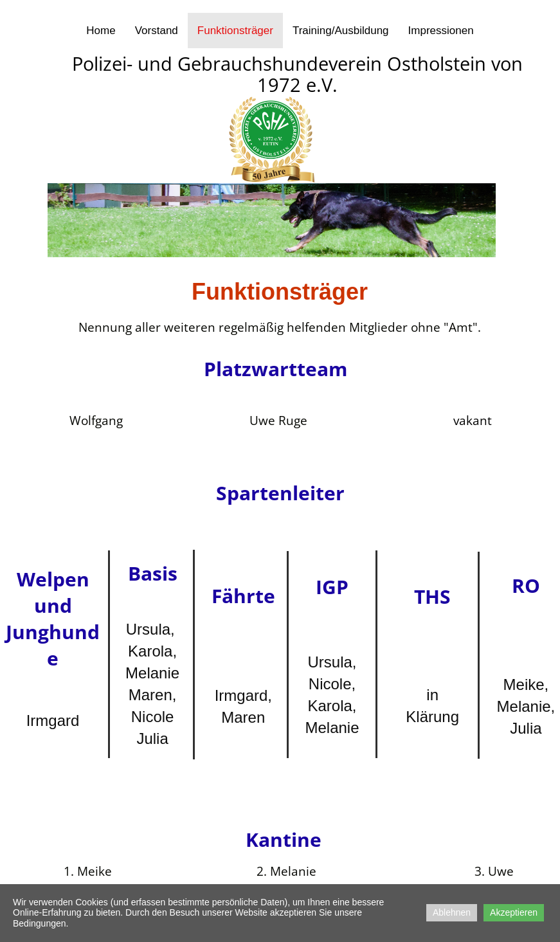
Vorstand (157, 31)
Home (101, 31)
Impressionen (441, 31)
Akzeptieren (514, 912)
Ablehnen (452, 912)
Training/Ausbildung (341, 31)
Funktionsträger (235, 31)
